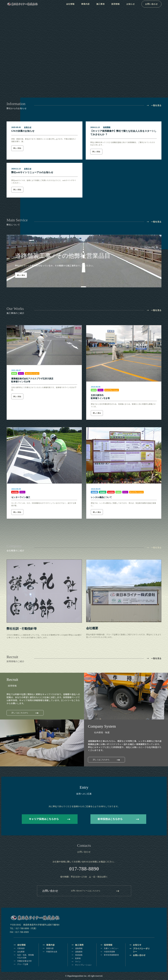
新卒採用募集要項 (111, 955)
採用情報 (116, 6)
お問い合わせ (152, 6)
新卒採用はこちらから (110, 819)
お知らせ (132, 6)
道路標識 (94, 492)
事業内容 (86, 6)
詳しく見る (17, 148)
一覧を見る (156, 105)
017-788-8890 (84, 869)
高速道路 (15, 492)
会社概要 (21, 952)
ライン (21, 373)
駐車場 (14, 373)
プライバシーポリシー (141, 950)
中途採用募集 (109, 952)
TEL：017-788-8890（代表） (24, 928)
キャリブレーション (32, 373)
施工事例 (101, 6)
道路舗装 (103, 492)
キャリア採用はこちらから (44, 819)
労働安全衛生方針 (25, 961)
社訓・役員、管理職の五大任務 (25, 956)
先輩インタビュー (111, 948)
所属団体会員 (52, 952)
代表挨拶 (21, 948)
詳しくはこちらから (20, 713)
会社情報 (70, 6)
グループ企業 (23, 964)
